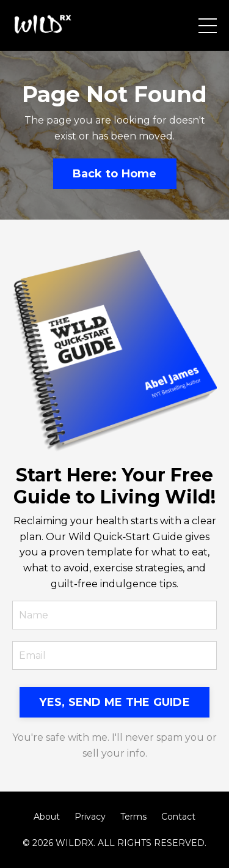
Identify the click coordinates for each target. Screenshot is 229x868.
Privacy (90, 817)
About (47, 817)
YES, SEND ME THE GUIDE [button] (114, 702)
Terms (133, 817)
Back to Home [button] (115, 174)
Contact (178, 817)
